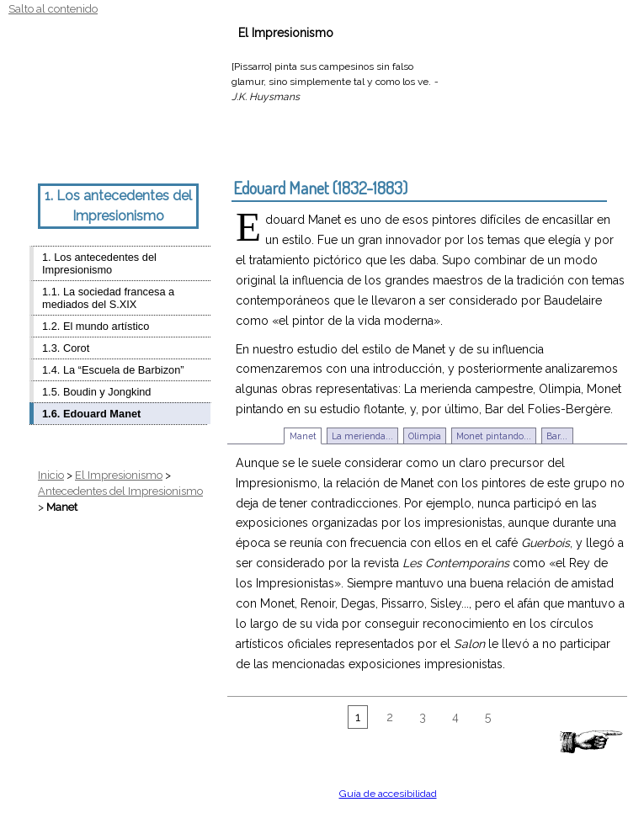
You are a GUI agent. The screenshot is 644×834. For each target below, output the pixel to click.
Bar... (557, 436)
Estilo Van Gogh (182, 149)
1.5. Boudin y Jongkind (96, 392)
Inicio (51, 475)
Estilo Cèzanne (148, 149)
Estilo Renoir (114, 149)
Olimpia (425, 436)
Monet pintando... (494, 436)
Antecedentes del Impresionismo (120, 491)
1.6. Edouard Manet (91, 414)
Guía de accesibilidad (388, 794)
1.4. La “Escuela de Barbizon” (113, 370)
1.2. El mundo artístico (96, 326)
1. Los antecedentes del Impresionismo (99, 263)
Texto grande (61, 149)
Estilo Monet (97, 149)
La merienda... (362, 436)
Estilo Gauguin (165, 149)
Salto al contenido (53, 9)
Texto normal (37, 149)
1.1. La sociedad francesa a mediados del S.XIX (108, 298)
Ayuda (532, 33)
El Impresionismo (119, 475)
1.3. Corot (66, 348)
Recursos (467, 33)
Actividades (387, 33)
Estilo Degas (131, 149)
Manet (303, 436)
